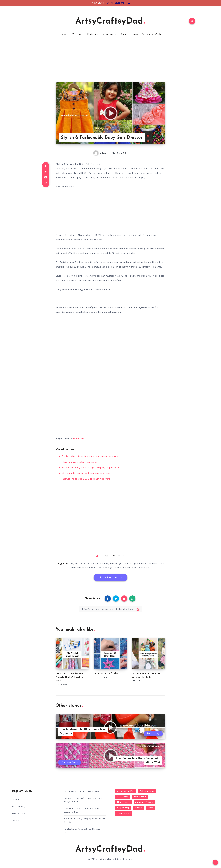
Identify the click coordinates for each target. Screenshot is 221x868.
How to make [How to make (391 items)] (123, 802)
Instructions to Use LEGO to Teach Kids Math (86, 479)
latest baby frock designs (138, 568)
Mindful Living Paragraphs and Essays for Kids (84, 831)
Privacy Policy (18, 807)
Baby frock (74, 563)
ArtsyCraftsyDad (110, 21)
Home (63, 34)
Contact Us (17, 821)
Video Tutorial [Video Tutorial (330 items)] (124, 813)
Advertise (16, 799)
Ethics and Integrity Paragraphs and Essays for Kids (85, 820)
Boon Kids (79, 438)
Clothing (104, 556)
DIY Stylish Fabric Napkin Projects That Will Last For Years (70, 677)
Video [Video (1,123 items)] (151, 808)
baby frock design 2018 (92, 563)
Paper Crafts (109, 34)
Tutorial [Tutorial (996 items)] (139, 808)
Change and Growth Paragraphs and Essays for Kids (81, 810)
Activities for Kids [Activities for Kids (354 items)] (126, 791)
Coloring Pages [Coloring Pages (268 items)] (147, 791)
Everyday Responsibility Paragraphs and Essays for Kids (83, 800)
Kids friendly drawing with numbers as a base (86, 473)
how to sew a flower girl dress (104, 568)
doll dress (153, 563)
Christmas (93, 34)
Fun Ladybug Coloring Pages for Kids (81, 791)
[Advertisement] (111, 63)
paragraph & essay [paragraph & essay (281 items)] (144, 802)
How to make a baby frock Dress (79, 462)
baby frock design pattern (117, 563)
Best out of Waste (151, 34)
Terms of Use (18, 814)
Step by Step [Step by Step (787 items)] (123, 808)
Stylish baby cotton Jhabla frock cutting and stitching (90, 456)
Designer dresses (117, 556)
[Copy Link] (111, 609)
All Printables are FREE (118, 3)
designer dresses (139, 563)
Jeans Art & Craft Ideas (107, 674)
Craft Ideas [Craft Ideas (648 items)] (123, 797)
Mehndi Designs (129, 34)
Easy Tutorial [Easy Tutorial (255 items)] (140, 797)
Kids (122, 568)
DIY (72, 34)
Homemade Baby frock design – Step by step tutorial (90, 468)
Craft (81, 34)
